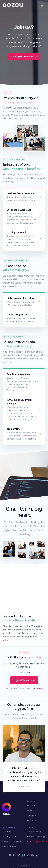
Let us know (37, 689)
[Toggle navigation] (42, 5)
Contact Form (34, 832)
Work (30, 811)
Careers (7, 832)
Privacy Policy (10, 837)
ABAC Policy (9, 847)
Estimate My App (36, 837)
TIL (35, 821)
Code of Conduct (12, 842)
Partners (31, 816)
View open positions (24, 56)
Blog (29, 821)
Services (31, 806)
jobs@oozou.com (24, 680)
